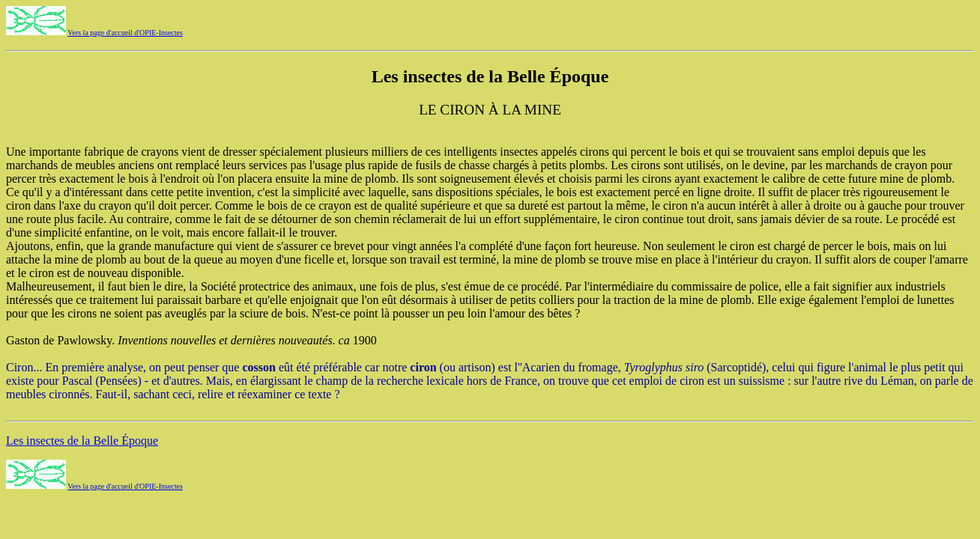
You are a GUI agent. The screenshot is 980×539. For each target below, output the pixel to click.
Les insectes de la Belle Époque (82, 441)
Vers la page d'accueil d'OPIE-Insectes (125, 33)
